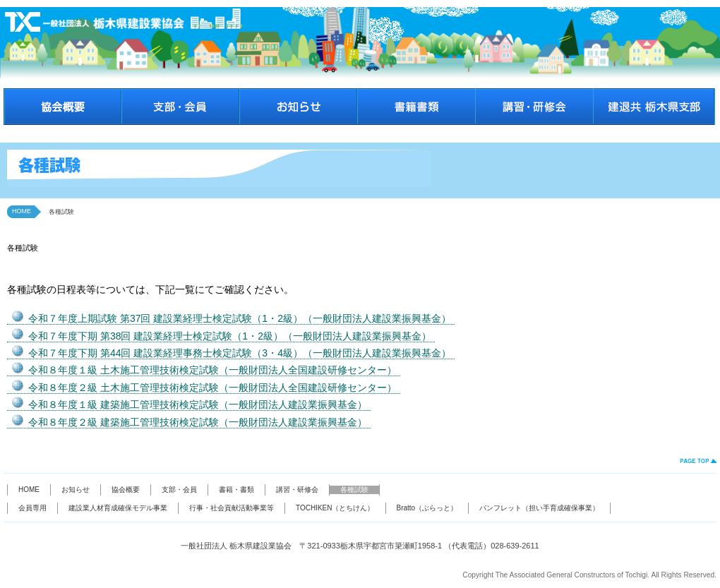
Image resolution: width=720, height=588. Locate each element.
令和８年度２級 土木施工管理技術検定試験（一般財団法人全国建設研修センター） (212, 388)
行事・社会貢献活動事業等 (232, 508)
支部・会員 (179, 490)
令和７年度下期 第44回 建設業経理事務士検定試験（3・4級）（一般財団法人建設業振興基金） (240, 353)
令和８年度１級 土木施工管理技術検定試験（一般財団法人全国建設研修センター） (212, 370)
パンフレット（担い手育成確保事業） (539, 508)
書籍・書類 (236, 490)
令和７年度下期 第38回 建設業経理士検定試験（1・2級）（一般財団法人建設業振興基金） (230, 336)
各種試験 (354, 490)
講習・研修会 (297, 490)
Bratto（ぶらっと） (427, 508)
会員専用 (32, 508)
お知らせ (76, 490)
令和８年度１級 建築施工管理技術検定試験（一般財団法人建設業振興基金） (198, 404)
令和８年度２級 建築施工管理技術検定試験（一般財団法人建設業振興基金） (198, 422)
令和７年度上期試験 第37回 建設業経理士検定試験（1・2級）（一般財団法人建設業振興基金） (240, 318)
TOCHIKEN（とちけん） (335, 508)
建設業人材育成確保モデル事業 (118, 508)
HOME (22, 211)
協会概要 (126, 490)
